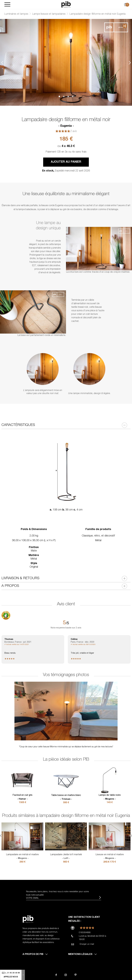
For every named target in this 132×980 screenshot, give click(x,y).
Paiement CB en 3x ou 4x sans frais (66, 152)
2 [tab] (64, 96)
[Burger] (7, 5)
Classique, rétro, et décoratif (98, 536)
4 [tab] (73, 96)
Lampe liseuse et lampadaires (49, 14)
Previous (2, 63)
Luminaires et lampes (16, 14)
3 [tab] (68, 96)
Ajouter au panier (66, 162)
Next (130, 63)
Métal (98, 541)
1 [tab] (59, 96)
